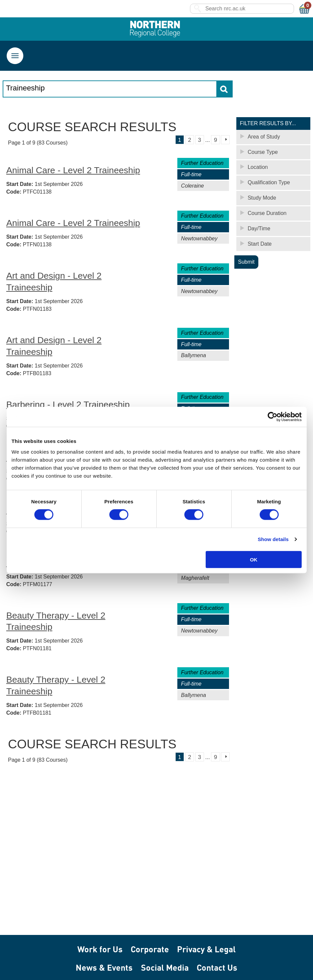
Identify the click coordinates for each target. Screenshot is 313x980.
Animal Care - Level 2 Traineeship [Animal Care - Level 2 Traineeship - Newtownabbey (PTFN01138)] (73, 223)
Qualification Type (269, 183)
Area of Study (264, 137)
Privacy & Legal (206, 949)
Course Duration (267, 213)
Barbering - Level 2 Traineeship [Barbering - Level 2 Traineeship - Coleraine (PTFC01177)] (68, 405)
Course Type (263, 152)
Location (258, 167)
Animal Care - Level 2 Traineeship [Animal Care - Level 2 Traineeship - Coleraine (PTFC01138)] (73, 171)
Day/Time (259, 229)
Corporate (150, 949)
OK (254, 559)
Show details (273, 539)
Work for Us (100, 949)
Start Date (260, 244)
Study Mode (262, 198)
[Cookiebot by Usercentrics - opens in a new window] (272, 417)
